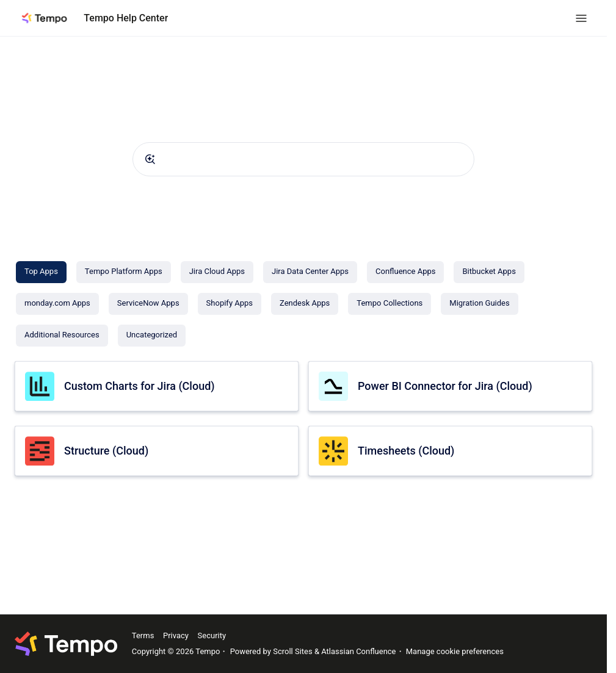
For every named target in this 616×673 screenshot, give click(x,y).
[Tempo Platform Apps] (124, 272)
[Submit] (150, 159)
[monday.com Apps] (57, 304)
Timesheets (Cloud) (406, 451)
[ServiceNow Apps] (148, 304)
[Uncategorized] (152, 336)
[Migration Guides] (479, 304)
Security (212, 635)
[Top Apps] (41, 272)
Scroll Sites (293, 651)
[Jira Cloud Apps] (217, 272)
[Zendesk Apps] (305, 304)
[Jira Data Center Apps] (310, 272)
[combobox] (303, 159)
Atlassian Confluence (358, 651)
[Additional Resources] (62, 336)
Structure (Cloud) (106, 451)
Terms (143, 635)
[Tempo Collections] (390, 304)
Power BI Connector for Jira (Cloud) (445, 386)
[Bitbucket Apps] (489, 272)
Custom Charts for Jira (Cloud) (140, 386)
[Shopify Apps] (230, 304)
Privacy (176, 635)
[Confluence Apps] (405, 272)
